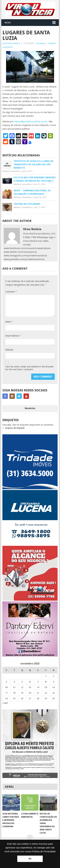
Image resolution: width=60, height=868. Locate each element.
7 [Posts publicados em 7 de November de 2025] (38, 682)
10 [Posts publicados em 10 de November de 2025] (6, 687)
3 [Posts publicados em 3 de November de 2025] (6, 682)
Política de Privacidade (44, 851)
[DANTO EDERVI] (30, 656)
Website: (9, 350)
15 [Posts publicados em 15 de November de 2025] (46, 687)
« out (5, 703)
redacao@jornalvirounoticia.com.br (30, 122)
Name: (9, 322)
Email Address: (13, 336)
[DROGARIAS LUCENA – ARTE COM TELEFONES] (30, 544)
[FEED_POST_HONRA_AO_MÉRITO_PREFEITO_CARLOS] (30, 777)
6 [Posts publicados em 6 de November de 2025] (30, 682)
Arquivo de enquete (15, 428)
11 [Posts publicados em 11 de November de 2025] (14, 687)
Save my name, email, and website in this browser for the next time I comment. (29, 368)
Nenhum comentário (12, 171)
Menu (8, 23)
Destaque (41, 43)
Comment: (11, 292)
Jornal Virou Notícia (11, 43)
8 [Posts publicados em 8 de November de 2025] (46, 682)
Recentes (30, 408)
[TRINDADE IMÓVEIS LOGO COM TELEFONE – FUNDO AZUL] (30, 488)
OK (30, 859)
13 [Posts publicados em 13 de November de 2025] (30, 687)
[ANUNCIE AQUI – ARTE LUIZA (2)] (30, 600)
